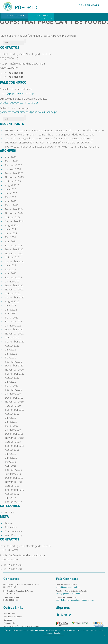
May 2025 (10, 197)
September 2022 (15, 297)
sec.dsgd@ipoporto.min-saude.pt (19, 102)
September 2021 (15, 341)
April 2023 (11, 273)
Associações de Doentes (13, 617)
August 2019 (12, 414)
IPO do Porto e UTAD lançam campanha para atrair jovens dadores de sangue (50, 134)
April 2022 (11, 313)
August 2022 (12, 301)
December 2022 (14, 285)
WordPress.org (13, 535)
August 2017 (12, 494)
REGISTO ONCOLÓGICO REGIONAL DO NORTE (21, 626)
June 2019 (11, 422)
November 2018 (14, 438)
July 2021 (11, 349)
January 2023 (13, 281)
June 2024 (11, 233)
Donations (8, 620)
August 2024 (12, 225)
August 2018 (12, 450)
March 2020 (12, 385)
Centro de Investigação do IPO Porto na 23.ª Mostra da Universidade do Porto (49, 138)
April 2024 (11, 241)
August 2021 (12, 345)
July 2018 (11, 454)
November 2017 (14, 482)
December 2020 (14, 365)
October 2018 (13, 442)
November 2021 (14, 333)
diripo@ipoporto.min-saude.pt (17, 93)
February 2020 (13, 390)
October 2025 (13, 181)
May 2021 (10, 357)
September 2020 (15, 374)
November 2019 (14, 401)
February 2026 (13, 165)
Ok (54, 638)
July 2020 (11, 382)
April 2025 (11, 201)
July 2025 (11, 189)
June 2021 (11, 353)
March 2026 (12, 161)
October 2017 (13, 486)
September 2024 (15, 221)
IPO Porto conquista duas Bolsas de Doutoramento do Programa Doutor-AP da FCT (53, 146)
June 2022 (11, 309)
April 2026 (11, 157)
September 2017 (15, 490)
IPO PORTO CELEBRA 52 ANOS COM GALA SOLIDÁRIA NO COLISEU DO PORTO (49, 142)
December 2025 (14, 173)
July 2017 (11, 498)
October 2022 (13, 293)
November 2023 (14, 253)
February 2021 (13, 361)
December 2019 (14, 398)
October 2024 (13, 217)
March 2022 (12, 317)
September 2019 (15, 410)
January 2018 (13, 474)
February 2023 (13, 277)
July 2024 (11, 229)
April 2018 (11, 466)
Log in (8, 523)
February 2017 (13, 502)
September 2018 (15, 446)
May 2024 (10, 237)
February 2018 (13, 470)
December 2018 (14, 434)
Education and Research (41, 17)
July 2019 (11, 418)
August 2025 (12, 185)
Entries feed (12, 527)
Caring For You (14, 16)
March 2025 (12, 205)
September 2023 (15, 261)
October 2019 (13, 406)
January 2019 (13, 429)
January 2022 (13, 325)
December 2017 (14, 478)
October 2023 (13, 257)
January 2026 (13, 169)
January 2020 (13, 393)
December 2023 (14, 249)
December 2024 (14, 209)
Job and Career (10, 613)
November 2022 (14, 289)
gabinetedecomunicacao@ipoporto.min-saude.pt (28, 112)
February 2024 (13, 245)
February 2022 (13, 321)
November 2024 (14, 213)
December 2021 (14, 329)
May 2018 (10, 462)
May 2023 (10, 269)
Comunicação (9, 623)
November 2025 (14, 177)
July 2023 (11, 265)
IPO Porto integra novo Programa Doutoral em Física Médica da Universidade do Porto (54, 130)
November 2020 (14, 369)
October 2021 (13, 337)
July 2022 (11, 305)
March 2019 (12, 426)
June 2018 (11, 458)
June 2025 (11, 193)
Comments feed (14, 531)
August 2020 (12, 377)
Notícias (10, 512)
